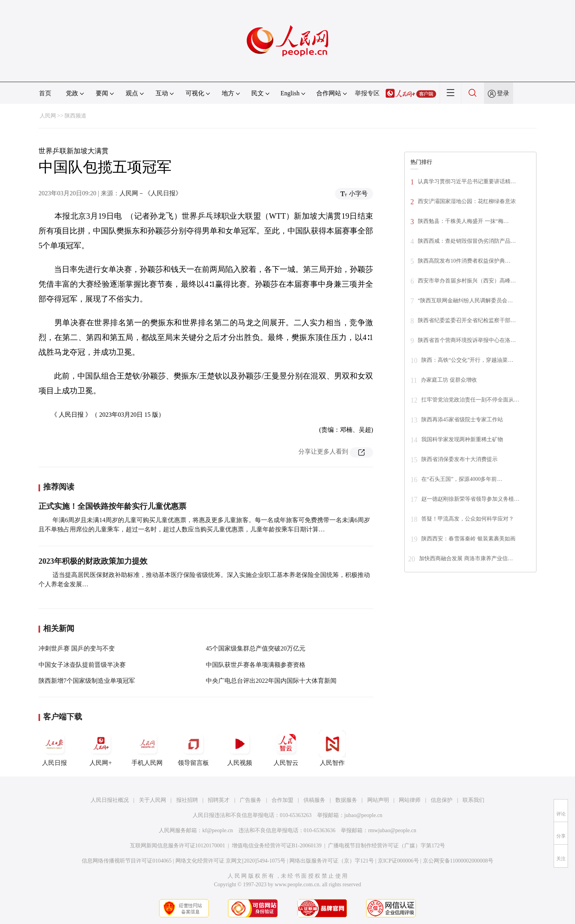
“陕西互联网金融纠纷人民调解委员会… (465, 301)
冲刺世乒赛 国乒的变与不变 (77, 648)
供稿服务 (314, 800)
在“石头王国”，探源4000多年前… (462, 479)
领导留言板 (193, 748)
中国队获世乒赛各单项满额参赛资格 (256, 665)
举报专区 (367, 93)
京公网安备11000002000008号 (458, 861)
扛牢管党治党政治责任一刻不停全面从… (470, 400)
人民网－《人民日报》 (151, 193)
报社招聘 (187, 800)
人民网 (48, 116)
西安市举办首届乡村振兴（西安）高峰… (467, 281)
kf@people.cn (218, 830)
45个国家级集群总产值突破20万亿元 (256, 648)
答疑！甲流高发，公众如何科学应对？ (468, 519)
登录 (503, 93)
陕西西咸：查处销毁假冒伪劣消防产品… (467, 241)
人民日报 (54, 748)
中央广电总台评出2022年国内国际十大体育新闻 (271, 681)
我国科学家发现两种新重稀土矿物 (462, 439)
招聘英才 (219, 800)
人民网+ (101, 748)
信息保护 (442, 800)
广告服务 (251, 800)
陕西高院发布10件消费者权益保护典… (464, 261)
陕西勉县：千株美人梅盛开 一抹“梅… (463, 221)
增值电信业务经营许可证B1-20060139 (277, 846)
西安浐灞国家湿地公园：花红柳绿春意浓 (467, 201)
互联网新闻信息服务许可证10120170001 (178, 846)
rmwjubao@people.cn (392, 830)
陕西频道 (75, 116)
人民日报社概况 (110, 800)
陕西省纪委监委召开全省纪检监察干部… (467, 320)
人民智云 (286, 748)
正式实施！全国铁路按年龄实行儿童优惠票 (112, 506)
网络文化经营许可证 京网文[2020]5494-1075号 (231, 861)
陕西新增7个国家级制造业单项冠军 (87, 681)
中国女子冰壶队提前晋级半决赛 (82, 665)
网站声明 (378, 800)
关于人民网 (153, 800)
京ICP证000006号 (398, 861)
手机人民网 (147, 748)
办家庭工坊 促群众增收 (449, 380)
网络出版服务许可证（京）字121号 (332, 861)
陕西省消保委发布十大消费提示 (459, 459)
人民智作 (332, 748)
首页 (45, 93)
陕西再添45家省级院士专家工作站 (462, 420)
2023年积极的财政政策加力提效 (93, 561)
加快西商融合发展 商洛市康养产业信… (466, 558)
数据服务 (346, 800)
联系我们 (473, 800)
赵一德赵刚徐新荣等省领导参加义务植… (470, 499)
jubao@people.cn (363, 815)
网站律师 (410, 800)
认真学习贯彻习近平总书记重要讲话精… (467, 181)
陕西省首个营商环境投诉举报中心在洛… (467, 340)
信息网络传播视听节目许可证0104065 (127, 861)
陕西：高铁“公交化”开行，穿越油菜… (467, 360)
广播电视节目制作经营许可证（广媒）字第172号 (387, 846)
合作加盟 (282, 800)
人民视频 (240, 748)
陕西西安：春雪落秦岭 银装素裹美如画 (468, 539)
